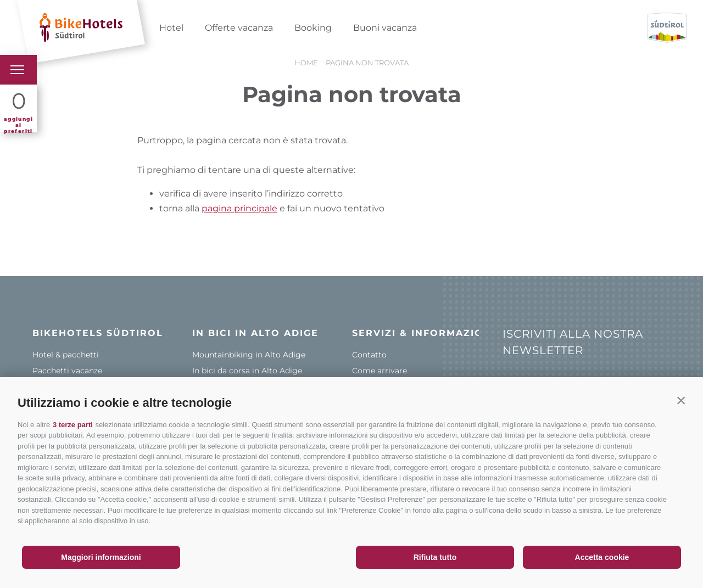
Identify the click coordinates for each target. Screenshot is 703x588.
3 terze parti (73, 425)
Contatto (369, 355)
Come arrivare (380, 371)
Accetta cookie (602, 557)
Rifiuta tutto (435, 557)
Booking (313, 28)
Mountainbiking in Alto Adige (249, 355)
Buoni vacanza (385, 28)
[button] (681, 400)
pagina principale (239, 208)
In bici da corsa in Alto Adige (247, 371)
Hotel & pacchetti (66, 355)
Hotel (171, 28)
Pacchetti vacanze (67, 371)
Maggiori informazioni (101, 557)
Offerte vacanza (239, 28)
